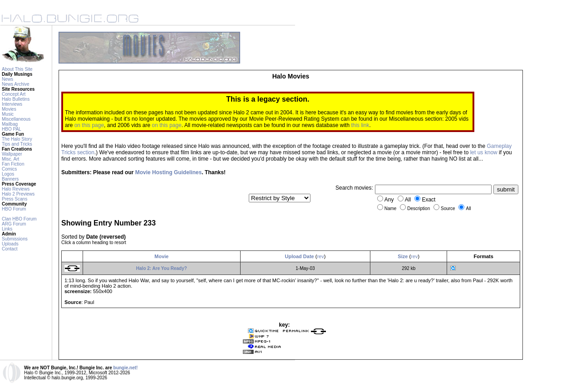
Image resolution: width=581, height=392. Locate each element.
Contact (10, 249)
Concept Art (14, 94)
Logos (8, 174)
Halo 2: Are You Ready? (162, 268)
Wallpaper (12, 154)
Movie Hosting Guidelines (169, 172)
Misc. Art (10, 159)
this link (360, 125)
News (7, 79)
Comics (9, 169)
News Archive (16, 84)
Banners (10, 179)
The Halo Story (17, 139)
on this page (89, 125)
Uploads (10, 244)
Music (8, 114)
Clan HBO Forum (19, 219)
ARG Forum (14, 224)
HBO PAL (12, 129)
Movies (9, 109)
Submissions (15, 239)
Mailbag (10, 124)
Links (7, 229)
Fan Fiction (13, 164)
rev (320, 256)
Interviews (12, 104)
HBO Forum (14, 209)
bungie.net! (126, 368)
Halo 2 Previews (18, 194)
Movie (161, 256)
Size (403, 256)
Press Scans (15, 199)
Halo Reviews (16, 189)
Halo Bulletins (16, 99)
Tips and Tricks (17, 144)
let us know (484, 152)
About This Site (17, 69)
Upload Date (300, 256)
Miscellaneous (16, 119)
